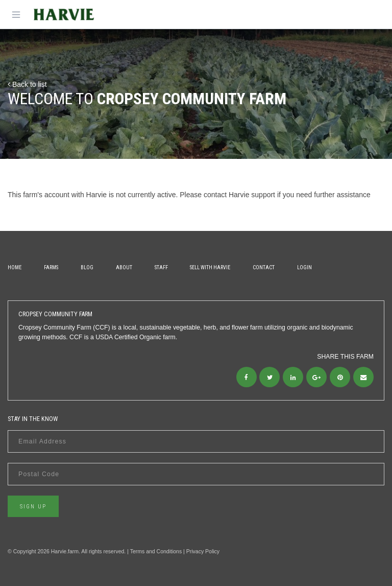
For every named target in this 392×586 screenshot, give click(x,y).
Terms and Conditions (156, 551)
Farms (51, 267)
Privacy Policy (203, 551)
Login (304, 267)
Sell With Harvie (210, 267)
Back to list (27, 84)
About (124, 267)
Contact (264, 267)
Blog (87, 267)
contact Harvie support (239, 195)
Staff (161, 267)
